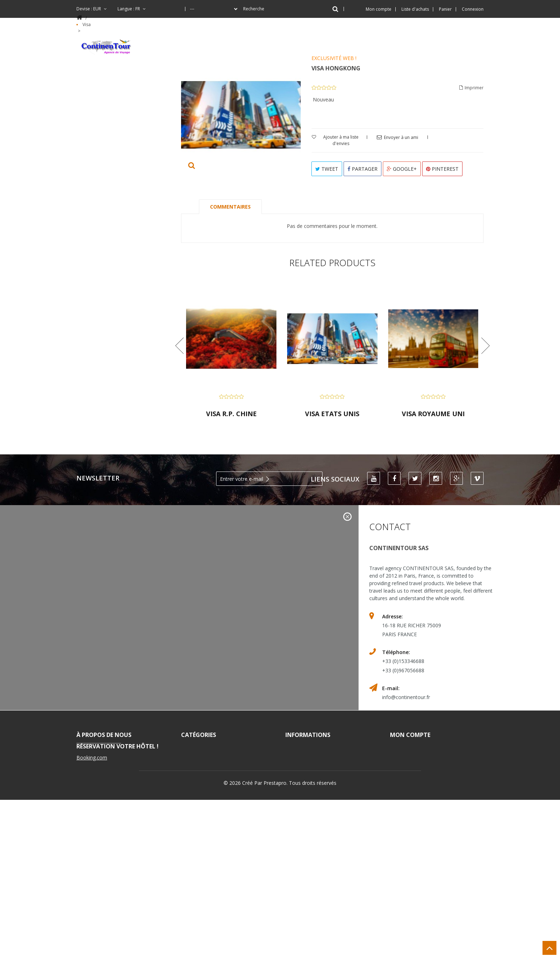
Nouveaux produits (320, 747)
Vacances (202, 747)
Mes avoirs (413, 758)
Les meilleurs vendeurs (326, 758)
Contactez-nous (317, 780)
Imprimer (471, 88)
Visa (194, 791)
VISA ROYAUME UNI (433, 414)
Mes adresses (416, 769)
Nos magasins (312, 769)
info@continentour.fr (406, 697)
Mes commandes (421, 747)
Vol (194, 769)
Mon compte (410, 735)
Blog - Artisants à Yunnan (226, 813)
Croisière (202, 780)
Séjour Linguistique (216, 802)
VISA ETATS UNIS (332, 414)
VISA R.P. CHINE (231, 414)
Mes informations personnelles (423, 783)
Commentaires (230, 207)
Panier (445, 9)
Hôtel (197, 758)
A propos (306, 802)
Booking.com (92, 920)
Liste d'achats (415, 9)
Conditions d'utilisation (328, 791)
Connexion (473, 9)
